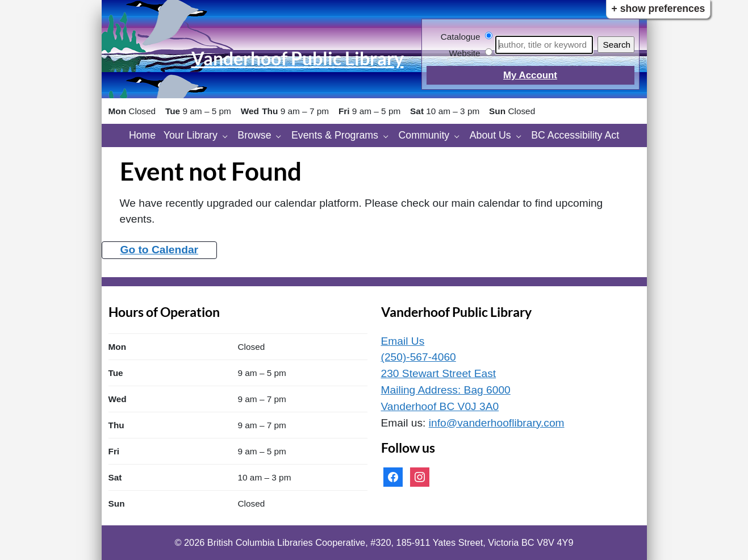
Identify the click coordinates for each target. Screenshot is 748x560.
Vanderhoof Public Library (298, 58)
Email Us (403, 341)
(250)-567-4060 (419, 357)
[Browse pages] (281, 135)
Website (464, 53)
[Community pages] (460, 135)
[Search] (544, 45)
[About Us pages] (522, 135)
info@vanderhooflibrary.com (497, 423)
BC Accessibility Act (575, 135)
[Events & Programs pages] (389, 135)
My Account (530, 75)
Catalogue (461, 37)
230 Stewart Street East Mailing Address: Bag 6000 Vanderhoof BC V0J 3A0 (446, 390)
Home (142, 135)
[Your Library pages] (228, 135)
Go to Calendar (160, 250)
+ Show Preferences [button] (659, 9)
